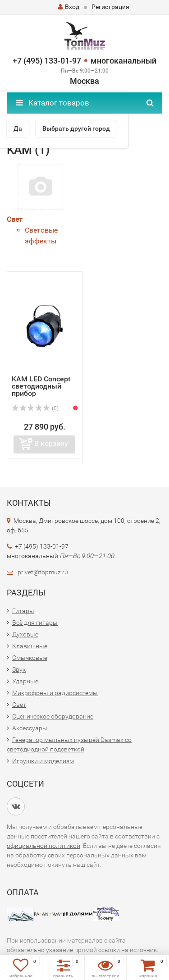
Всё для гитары (35, 623)
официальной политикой (43, 846)
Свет (15, 219)
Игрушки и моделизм (43, 761)
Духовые (25, 634)
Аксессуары (30, 728)
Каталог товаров (53, 103)
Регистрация (110, 7)
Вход (69, 7)
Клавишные (30, 646)
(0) (35, 408)
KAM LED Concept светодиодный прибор (41, 386)
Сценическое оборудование (53, 716)
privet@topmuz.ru (43, 572)
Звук (19, 669)
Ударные (25, 681)
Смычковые (30, 658)
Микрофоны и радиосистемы (55, 693)
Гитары (23, 611)
